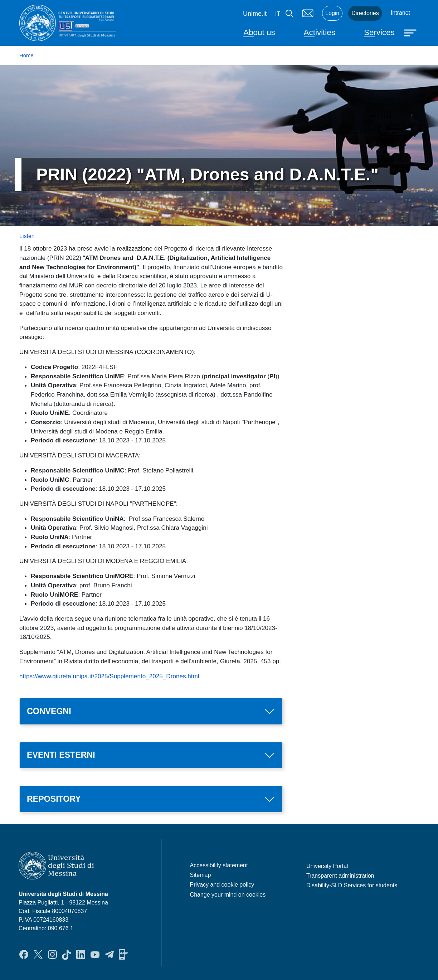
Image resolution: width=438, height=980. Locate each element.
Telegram (109, 955)
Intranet (400, 13)
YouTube (95, 955)
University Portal (327, 866)
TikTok (66, 955)
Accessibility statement (219, 865)
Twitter (38, 955)
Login (332, 13)
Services (379, 32)
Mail (308, 13)
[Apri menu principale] (411, 32)
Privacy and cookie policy (222, 885)
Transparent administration (340, 876)
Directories (365, 13)
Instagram (52, 955)
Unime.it (255, 14)
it (278, 14)
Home (26, 55)
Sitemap (201, 875)
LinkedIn (81, 955)
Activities (320, 32)
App (123, 955)
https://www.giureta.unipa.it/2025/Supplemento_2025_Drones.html (109, 676)
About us (259, 32)
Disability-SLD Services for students (352, 885)
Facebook (24, 955)
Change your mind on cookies (228, 895)
